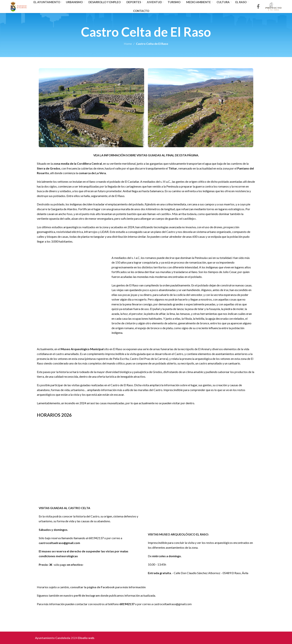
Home (128, 44)
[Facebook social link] (258, 7)
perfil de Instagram (87, 595)
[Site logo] (19, 6)
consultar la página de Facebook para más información (108, 587)
